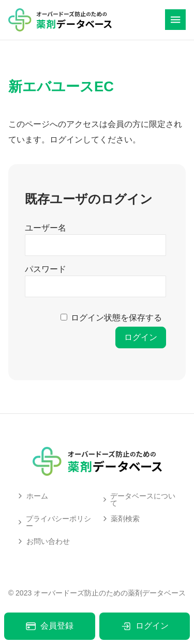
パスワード (46, 269)
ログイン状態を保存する (116, 318)
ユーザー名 (46, 228)
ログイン (145, 626)
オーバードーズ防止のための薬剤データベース (110, 593)
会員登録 (49, 626)
